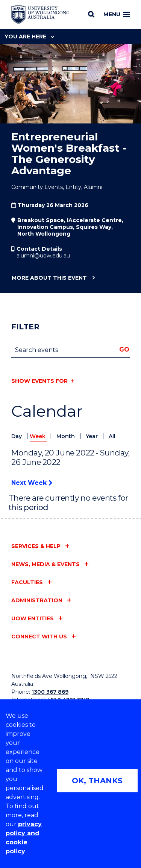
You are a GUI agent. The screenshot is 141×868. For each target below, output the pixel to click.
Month (66, 436)
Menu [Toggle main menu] (117, 14)
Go (124, 349)
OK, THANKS (97, 781)
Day (17, 436)
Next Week (32, 483)
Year (92, 436)
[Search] (91, 14)
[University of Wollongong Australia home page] (40, 15)
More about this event (49, 278)
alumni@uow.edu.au (43, 256)
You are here (29, 37)
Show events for (39, 381)
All (112, 436)
